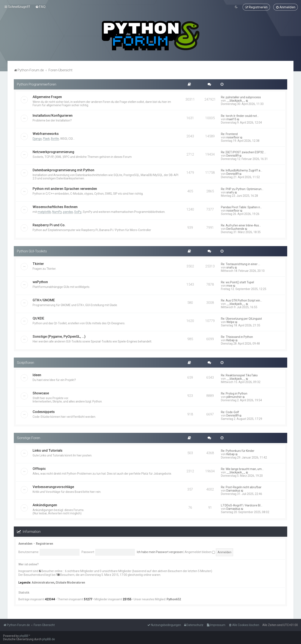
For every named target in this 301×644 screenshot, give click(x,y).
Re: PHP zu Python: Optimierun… (242, 189)
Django (37, 138)
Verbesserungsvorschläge (53, 487)
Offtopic (39, 468)
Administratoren (43, 582)
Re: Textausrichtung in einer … (240, 264)
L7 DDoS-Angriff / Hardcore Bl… (242, 505)
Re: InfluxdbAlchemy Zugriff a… (242, 170)
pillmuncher (234, 397)
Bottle (55, 138)
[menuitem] (40, 7)
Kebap (231, 340)
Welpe (230, 322)
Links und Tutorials (48, 450)
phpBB (24, 636)
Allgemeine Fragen (47, 97)
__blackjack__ (236, 100)
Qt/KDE (38, 318)
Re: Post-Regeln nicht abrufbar (241, 487)
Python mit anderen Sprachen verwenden (65, 188)
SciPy (78, 212)
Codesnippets (44, 411)
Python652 (174, 599)
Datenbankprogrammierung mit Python (63, 170)
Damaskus (233, 490)
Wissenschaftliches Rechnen (55, 207)
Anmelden (25, 543)
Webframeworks (46, 133)
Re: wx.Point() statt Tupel (237, 282)
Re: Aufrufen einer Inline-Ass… (241, 225)
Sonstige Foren (29, 438)
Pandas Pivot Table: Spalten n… (241, 207)
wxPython (40, 282)
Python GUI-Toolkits (32, 251)
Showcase (41, 393)
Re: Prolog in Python (234, 393)
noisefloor (233, 137)
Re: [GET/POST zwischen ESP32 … (244, 152)
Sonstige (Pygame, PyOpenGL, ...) (59, 336)
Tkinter (38, 263)
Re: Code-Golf (230, 412)
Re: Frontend (229, 134)
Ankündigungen (45, 505)
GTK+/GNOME (44, 300)
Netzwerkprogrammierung (53, 152)
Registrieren (45, 543)
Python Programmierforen (37, 84)
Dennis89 (233, 155)
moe (229, 285)
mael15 (231, 119)
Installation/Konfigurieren (53, 115)
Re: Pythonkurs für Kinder (238, 451)
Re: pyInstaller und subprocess (241, 97)
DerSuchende (235, 229)
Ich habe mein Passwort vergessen (160, 552)
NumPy (57, 212)
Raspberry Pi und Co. (49, 225)
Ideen (37, 375)
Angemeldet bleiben (200, 552)
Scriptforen (26, 362)
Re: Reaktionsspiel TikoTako (239, 375)
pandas (68, 212)
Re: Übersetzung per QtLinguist (241, 318)
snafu (230, 192)
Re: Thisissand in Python (237, 337)
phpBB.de (49, 639)
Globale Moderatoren (70, 582)
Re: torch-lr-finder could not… (240, 116)
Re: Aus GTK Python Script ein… (241, 300)
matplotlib (44, 212)
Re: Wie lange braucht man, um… (242, 469)
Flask (46, 138)
